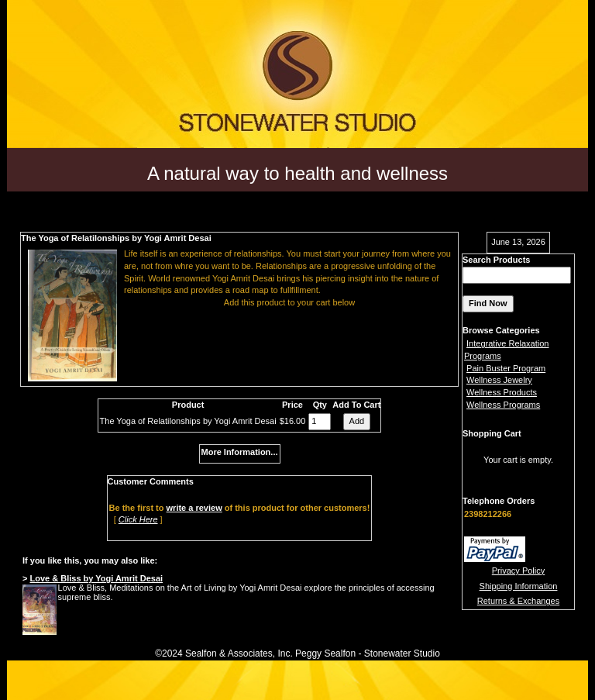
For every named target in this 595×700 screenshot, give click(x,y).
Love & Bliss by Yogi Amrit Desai (96, 578)
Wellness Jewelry (499, 380)
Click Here (138, 519)
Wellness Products (502, 392)
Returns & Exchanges (518, 601)
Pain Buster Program (506, 368)
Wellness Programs (503, 405)
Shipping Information (519, 586)
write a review (194, 508)
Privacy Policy (518, 571)
